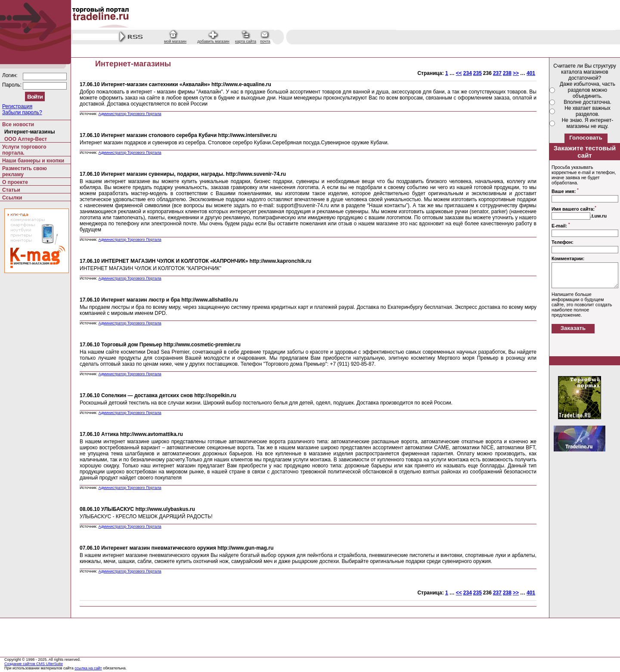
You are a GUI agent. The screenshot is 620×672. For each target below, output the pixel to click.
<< (459, 73)
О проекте (15, 182)
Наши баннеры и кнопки (33, 161)
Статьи (11, 190)
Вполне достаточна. (587, 102)
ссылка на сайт (88, 668)
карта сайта (246, 41)
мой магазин (175, 41)
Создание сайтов (20, 664)
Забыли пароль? (22, 112)
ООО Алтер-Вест (26, 139)
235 (477, 73)
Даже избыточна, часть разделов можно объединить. (587, 90)
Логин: (11, 75)
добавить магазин (213, 41)
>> (516, 73)
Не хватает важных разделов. (587, 111)
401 (531, 73)
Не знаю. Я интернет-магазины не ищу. (588, 123)
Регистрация (17, 106)
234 (468, 73)
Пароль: (12, 85)
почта (265, 41)
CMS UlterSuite (50, 664)
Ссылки (12, 198)
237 (497, 73)
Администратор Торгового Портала (130, 114)
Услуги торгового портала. (24, 150)
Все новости (18, 124)
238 (507, 73)
